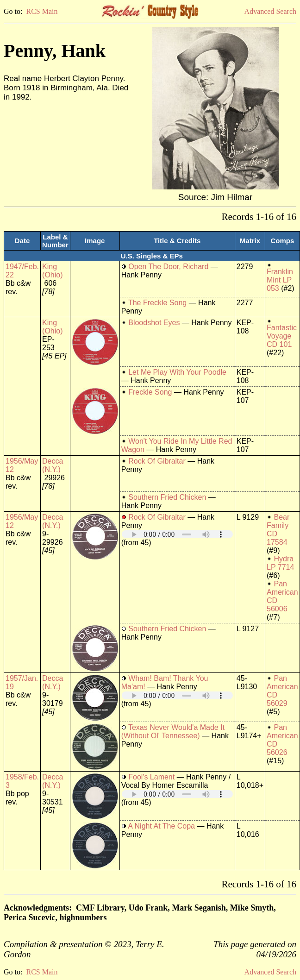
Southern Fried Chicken (167, 497)
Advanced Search (270, 11)
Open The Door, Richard (168, 267)
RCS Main (42, 11)
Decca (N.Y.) (53, 465)
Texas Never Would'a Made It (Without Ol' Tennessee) (173, 732)
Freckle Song (150, 392)
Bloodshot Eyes (154, 323)
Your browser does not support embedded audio (177, 534)
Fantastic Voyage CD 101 (282, 336)
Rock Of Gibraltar (157, 461)
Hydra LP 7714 (280, 563)
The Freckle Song (157, 303)
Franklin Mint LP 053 (280, 280)
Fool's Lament (151, 777)
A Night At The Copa (161, 826)
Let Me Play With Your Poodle (177, 372)
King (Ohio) (52, 271)
